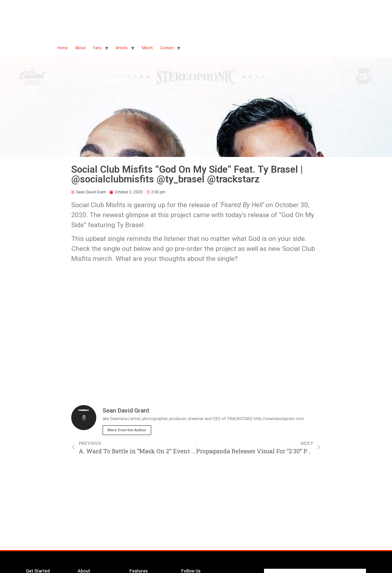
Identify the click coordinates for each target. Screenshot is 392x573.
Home (62, 48)
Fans (97, 48)
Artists (122, 48)
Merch (147, 48)
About (80, 48)
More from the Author (127, 430)
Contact (167, 48)
